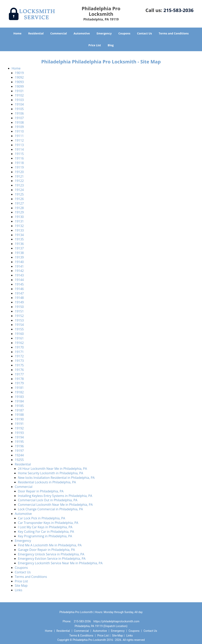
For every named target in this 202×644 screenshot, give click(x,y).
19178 (19, 379)
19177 (19, 374)
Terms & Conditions (81, 636)
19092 (19, 77)
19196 (19, 446)
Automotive (82, 33)
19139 (19, 257)
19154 (19, 325)
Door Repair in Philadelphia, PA (41, 491)
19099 (19, 86)
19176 (19, 370)
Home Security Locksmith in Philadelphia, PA (50, 473)
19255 (19, 460)
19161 (19, 338)
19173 (19, 361)
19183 (19, 397)
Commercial (59, 33)
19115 (19, 154)
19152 (19, 316)
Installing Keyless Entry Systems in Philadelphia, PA (55, 496)
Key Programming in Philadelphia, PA (45, 536)
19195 (19, 442)
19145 (19, 284)
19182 (19, 392)
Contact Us (145, 33)
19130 (19, 217)
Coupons (124, 33)
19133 (19, 230)
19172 (19, 356)
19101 (19, 91)
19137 (19, 248)
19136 (19, 244)
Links (19, 590)
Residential (36, 33)
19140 (19, 262)
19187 (19, 410)
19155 (19, 329)
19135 (19, 239)
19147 (19, 293)
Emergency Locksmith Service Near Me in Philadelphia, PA (60, 563)
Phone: (67, 621)
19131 (19, 221)
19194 (19, 437)
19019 (19, 73)
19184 (19, 401)
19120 (19, 172)
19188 (19, 415)
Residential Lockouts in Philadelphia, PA (47, 482)
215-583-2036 (178, 10)
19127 (19, 203)
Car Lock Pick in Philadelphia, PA (42, 518)
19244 (19, 455)
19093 (19, 82)
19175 (19, 365)
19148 (19, 298)
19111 (19, 136)
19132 (19, 226)
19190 (19, 419)
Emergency (104, 33)
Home (17, 33)
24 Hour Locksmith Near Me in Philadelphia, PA (52, 469)
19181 (19, 388)
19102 (19, 95)
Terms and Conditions (174, 33)
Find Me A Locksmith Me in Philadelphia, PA (50, 545)
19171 (19, 352)
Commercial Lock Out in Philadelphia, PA (48, 500)
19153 (19, 320)
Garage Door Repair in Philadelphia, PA (46, 550)
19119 (19, 167)
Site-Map (117, 636)
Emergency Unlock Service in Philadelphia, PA (51, 554)
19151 (19, 311)
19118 (19, 163)
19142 (19, 271)
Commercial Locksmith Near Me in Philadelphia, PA (55, 505)
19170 (19, 347)
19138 (19, 253)
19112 (19, 140)
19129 (19, 212)
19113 (19, 145)
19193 (19, 433)
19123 (19, 185)
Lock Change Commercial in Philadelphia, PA (50, 509)
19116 (19, 158)
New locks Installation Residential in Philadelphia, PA (56, 478)
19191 (19, 424)
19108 (19, 122)
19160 (19, 334)
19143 (19, 275)
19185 (19, 406)
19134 (19, 235)
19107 (19, 118)
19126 (19, 199)
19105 (19, 109)
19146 (19, 289)
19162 (19, 343)
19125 (19, 194)
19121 (19, 176)
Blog (111, 45)
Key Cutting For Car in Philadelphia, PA (46, 532)
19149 (19, 302)
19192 (19, 428)
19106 (19, 113)
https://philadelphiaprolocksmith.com (116, 621)
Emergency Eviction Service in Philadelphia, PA (52, 559)
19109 (19, 127)
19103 (19, 100)
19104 (19, 104)
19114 (19, 149)
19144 (19, 280)
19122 (19, 181)
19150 (19, 307)
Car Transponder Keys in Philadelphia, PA (48, 523)
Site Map (21, 586)
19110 (19, 131)
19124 (19, 190)
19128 (19, 208)
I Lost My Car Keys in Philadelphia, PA (45, 527)
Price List (95, 45)
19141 (19, 266)
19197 (19, 451)
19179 (19, 383)
